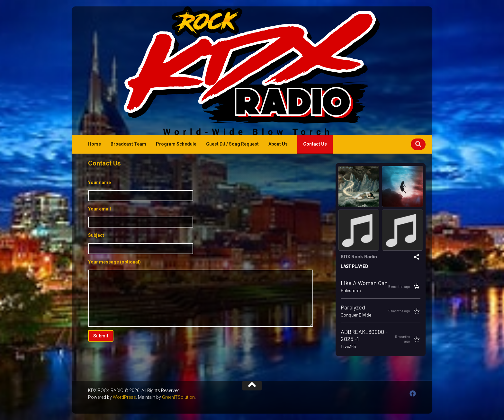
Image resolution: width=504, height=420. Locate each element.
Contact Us (315, 144)
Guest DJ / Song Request (232, 144)
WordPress (124, 397)
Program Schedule (176, 144)
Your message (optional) (201, 293)
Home (94, 144)
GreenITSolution (178, 397)
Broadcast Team (128, 144)
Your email (201, 217)
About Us (278, 144)
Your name (201, 191)
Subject (201, 243)
